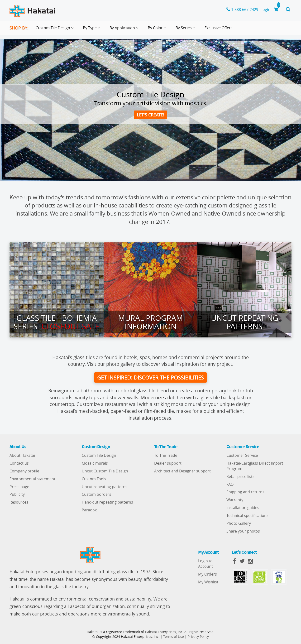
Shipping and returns (245, 492)
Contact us (19, 463)
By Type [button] (92, 30)
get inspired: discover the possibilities (150, 377)
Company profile (24, 471)
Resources (19, 502)
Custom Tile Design (99, 455)
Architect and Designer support (182, 471)
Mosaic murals (95, 463)
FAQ (230, 484)
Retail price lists (240, 476)
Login (265, 10)
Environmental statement (32, 479)
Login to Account (205, 564)
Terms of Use (174, 637)
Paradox (89, 510)
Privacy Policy (198, 637)
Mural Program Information (150, 322)
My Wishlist (208, 582)
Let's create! (150, 115)
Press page (19, 487)
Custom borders (96, 494)
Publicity (17, 494)
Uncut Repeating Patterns (245, 322)
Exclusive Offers (219, 28)
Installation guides (243, 508)
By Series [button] (186, 30)
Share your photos (243, 531)
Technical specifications (247, 515)
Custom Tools (94, 479)
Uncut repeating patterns (105, 487)
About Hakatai (22, 455)
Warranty (235, 500)
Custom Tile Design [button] (55, 30)
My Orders (208, 574)
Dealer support (168, 463)
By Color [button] (158, 30)
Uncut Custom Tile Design (105, 471)
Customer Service (242, 455)
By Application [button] (125, 30)
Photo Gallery (239, 523)
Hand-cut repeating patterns (107, 502)
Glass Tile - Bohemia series (56, 322)
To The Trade (166, 455)
